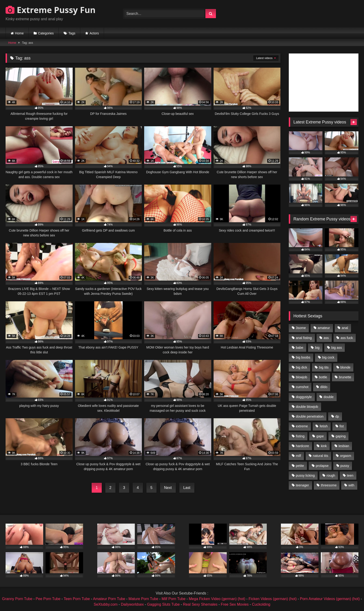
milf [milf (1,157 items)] (298, 456)
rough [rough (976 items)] (331, 475)
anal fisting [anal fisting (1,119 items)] (304, 338)
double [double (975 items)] (329, 397)
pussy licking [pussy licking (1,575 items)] (305, 475)
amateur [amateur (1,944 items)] (324, 328)
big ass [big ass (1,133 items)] (337, 348)
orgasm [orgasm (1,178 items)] (346, 456)
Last (187, 488)
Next (168, 488)
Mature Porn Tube (143, 599)
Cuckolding (261, 604)
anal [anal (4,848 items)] (345, 328)
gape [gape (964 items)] (320, 436)
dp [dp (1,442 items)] (337, 416)
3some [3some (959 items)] (301, 328)
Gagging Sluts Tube (164, 604)
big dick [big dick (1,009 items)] (301, 367)
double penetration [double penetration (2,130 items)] (310, 416)
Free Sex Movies (235, 604)
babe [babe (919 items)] (299, 348)
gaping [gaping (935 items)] (341, 436)
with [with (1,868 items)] (351, 485)
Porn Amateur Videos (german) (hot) (330, 599)
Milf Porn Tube (174, 599)
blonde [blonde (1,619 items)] (345, 367)
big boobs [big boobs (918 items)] (303, 357)
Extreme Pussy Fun (51, 10)
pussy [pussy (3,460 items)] (345, 466)
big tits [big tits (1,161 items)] (324, 367)
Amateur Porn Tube (109, 599)
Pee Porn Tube (48, 599)
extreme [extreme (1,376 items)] (302, 426)
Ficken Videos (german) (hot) (273, 599)
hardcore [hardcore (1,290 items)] (302, 446)
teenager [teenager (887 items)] (302, 485)
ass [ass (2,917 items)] (326, 338)
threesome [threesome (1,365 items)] (329, 485)
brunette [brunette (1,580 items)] (345, 377)
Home (19, 33)
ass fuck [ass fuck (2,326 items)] (347, 338)
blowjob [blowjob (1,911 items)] (301, 377)
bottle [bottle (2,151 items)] (323, 377)
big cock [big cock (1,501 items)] (328, 357)
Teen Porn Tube (77, 599)
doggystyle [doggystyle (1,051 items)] (304, 397)
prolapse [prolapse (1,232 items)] (322, 466)
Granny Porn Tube (17, 599)
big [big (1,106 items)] (317, 348)
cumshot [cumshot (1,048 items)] (302, 387)
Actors (94, 33)
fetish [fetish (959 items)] (324, 426)
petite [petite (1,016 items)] (300, 466)
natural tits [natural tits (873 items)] (320, 456)
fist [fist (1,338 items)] (341, 426)
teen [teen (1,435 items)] (350, 475)
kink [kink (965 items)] (324, 446)
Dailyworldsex (132, 604)
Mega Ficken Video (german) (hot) (217, 599)
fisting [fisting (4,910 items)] (300, 436)
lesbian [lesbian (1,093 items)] (344, 446)
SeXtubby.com (106, 604)
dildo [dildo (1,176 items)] (324, 387)
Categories (46, 33)
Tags (72, 33)
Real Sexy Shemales (200, 604)
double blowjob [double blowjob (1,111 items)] (307, 407)
